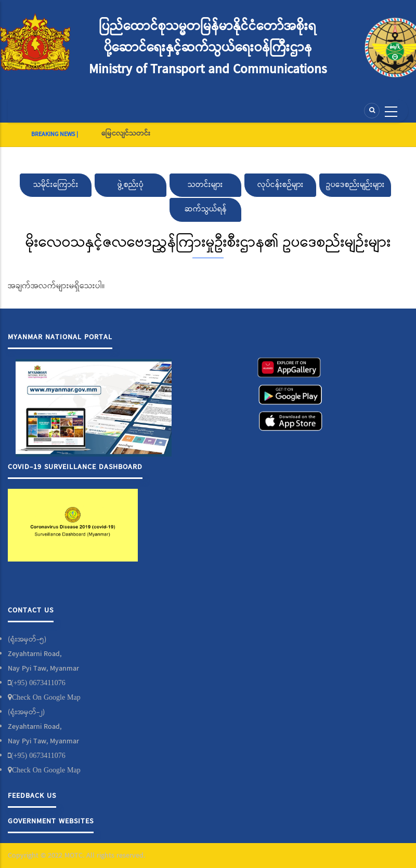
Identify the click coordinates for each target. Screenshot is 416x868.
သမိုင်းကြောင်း (56, 185)
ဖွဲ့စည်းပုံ (131, 185)
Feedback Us (32, 796)
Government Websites (51, 821)
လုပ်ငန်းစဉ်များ (281, 185)
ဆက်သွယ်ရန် (206, 209)
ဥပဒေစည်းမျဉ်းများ (355, 185)
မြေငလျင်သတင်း (126, 133)
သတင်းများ (205, 185)
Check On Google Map (46, 697)
